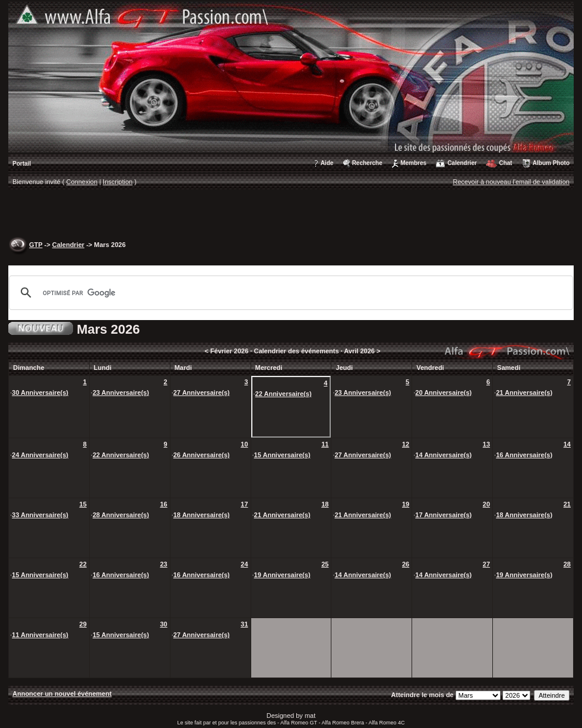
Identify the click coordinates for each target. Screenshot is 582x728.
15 (83, 504)
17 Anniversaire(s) (443, 515)
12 (406, 444)
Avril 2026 (359, 351)
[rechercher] (289, 293)
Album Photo (551, 163)
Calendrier (462, 163)
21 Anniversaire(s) (524, 393)
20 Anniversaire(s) (443, 393)
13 (486, 444)
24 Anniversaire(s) (40, 455)
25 (325, 564)
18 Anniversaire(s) (202, 515)
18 (325, 504)
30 (163, 624)
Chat (505, 163)
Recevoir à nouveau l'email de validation (511, 182)
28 (567, 564)
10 (244, 444)
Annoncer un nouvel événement (62, 694)
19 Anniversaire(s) (282, 575)
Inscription (118, 182)
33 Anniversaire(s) (40, 515)
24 (244, 564)
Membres (413, 163)
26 (406, 564)
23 (163, 564)
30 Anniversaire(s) (40, 393)
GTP (36, 245)
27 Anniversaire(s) (202, 393)
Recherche (367, 163)
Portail (22, 164)
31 (244, 624)
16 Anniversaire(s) (524, 455)
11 (325, 444)
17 (244, 504)
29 (83, 624)
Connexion (82, 182)
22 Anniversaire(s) (284, 394)
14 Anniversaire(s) (443, 455)
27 (486, 564)
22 (83, 564)
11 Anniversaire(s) (40, 635)
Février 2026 (229, 351)
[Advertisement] (291, 214)
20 (486, 504)
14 (567, 444)
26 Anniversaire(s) (202, 455)
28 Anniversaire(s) (121, 515)
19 (406, 504)
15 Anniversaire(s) (282, 455)
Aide (327, 163)
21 (567, 504)
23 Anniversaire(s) (121, 393)
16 (163, 504)
